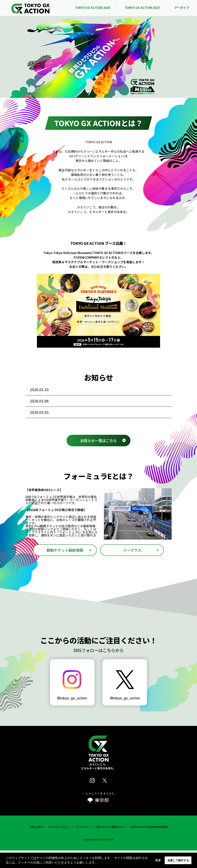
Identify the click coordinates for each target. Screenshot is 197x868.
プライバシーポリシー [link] (59, 844)
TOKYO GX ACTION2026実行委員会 (149, 844)
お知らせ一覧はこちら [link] (98, 458)
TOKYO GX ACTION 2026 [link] (93, 7)
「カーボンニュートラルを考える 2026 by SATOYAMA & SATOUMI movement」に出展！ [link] (104, 392)
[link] (31, 8)
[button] (99, 863)
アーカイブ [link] (182, 7)
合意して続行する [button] (178, 860)
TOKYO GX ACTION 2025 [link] (142, 7)
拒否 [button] (158, 860)
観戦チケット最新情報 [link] (65, 568)
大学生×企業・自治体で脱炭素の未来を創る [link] (103, 427)
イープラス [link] (132, 568)
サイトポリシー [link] (83, 844)
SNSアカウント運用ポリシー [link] (111, 844)
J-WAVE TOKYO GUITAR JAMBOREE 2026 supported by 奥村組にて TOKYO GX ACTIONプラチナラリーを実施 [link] (104, 410)
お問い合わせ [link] (36, 844)
